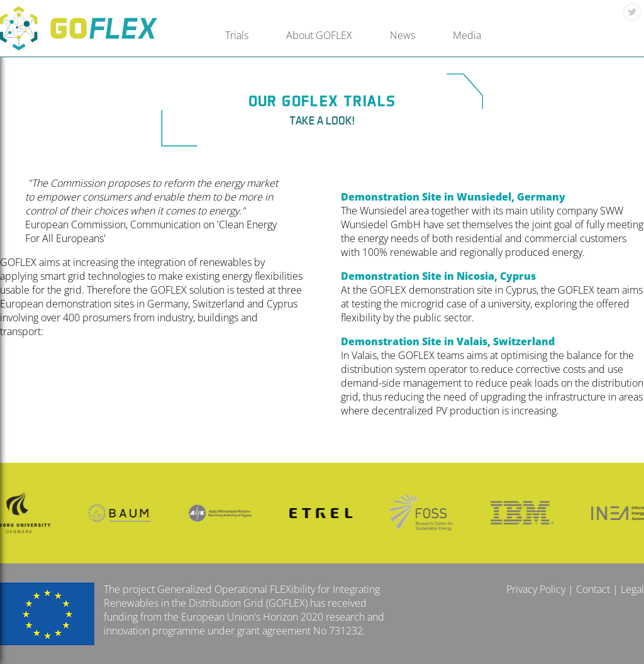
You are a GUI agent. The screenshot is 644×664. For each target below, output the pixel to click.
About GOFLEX (319, 35)
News (402, 35)
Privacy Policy (536, 589)
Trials (237, 35)
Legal (632, 589)
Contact (593, 589)
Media (467, 35)
